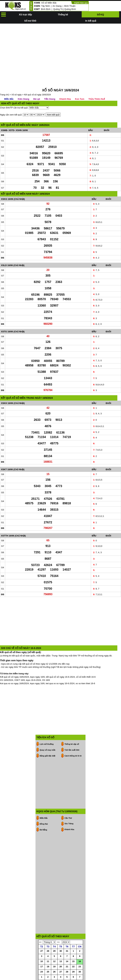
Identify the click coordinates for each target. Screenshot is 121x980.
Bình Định (46, 9)
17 (41, 951)
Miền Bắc (9, 84)
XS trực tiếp (25, 15)
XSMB (37, 3)
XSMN (37, 6)
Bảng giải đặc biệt (47, 741)
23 (80, 951)
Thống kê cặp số (72, 729)
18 (48, 951)
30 (61, 936)
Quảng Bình (70, 9)
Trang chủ (4, 80)
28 (48, 936)
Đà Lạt (37, 84)
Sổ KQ (100, 15)
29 (54, 936)
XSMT (37, 9)
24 (41, 957)
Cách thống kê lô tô (73, 741)
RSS (119, 977)
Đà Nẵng (43, 815)
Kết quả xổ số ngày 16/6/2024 (37, 80)
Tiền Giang (50, 84)
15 (73, 946)
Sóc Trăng (69, 808)
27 (41, 936)
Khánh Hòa (65, 84)
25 (48, 957)
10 (41, 946)
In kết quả (91, 21)
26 (54, 957)
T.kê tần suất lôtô (72, 735)
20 (61, 951)
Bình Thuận (70, 6)
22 (73, 951)
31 (67, 936)
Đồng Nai (44, 809)
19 (54, 951)
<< (40, 927)
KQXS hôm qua (81, 3)
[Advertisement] (60, 47)
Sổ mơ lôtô (30, 21)
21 (67, 951)
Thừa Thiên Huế (96, 84)
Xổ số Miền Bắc (49, 3)
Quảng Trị (58, 9)
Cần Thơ (68, 803)
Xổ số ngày (17, 80)
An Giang (57, 6)
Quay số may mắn (47, 735)
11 (48, 946)
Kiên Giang (24, 84)
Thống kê (63, 15)
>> (58, 927)
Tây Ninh (45, 6)
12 (54, 946)
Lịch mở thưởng (47, 729)
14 (67, 946)
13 (61, 946)
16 (80, 946)
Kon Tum (80, 84)
